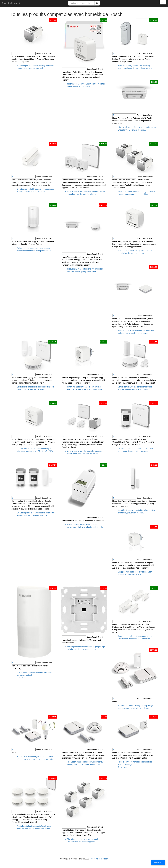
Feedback (158, 862)
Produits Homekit (11, 3)
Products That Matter (99, 859)
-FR (163, 2)
